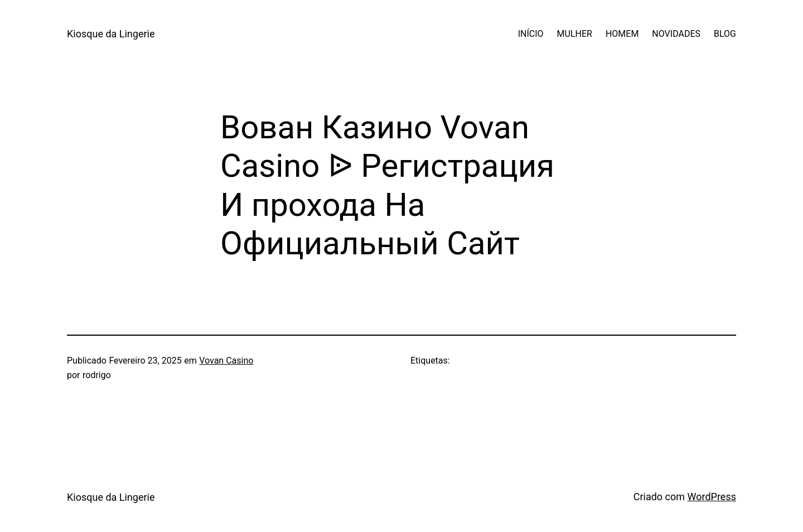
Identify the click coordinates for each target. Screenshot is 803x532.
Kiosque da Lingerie (111, 34)
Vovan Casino (226, 361)
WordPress (712, 497)
